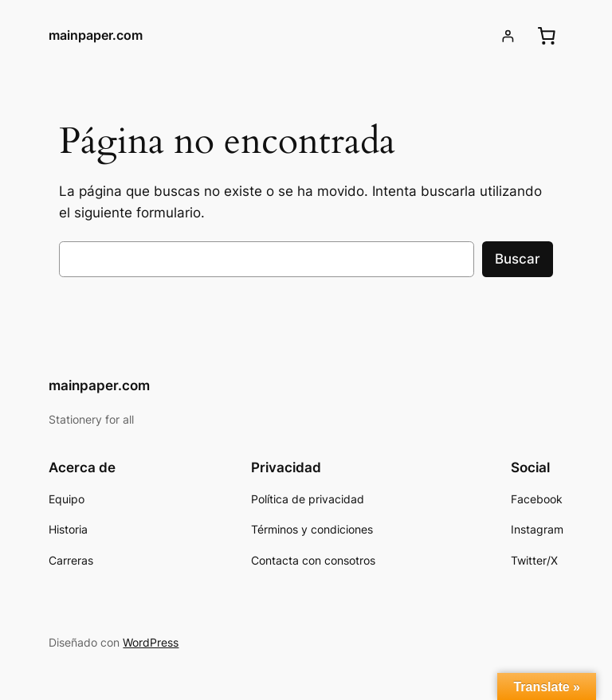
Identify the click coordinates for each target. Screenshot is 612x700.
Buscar (518, 259)
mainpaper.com (96, 35)
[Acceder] (508, 36)
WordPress (151, 642)
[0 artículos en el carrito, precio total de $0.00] (547, 36)
